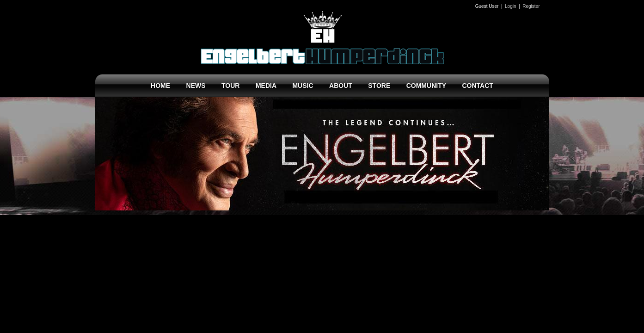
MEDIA (266, 86)
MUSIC (303, 86)
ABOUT (341, 86)
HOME (160, 86)
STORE (379, 86)
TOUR (230, 86)
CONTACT (477, 86)
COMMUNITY (426, 86)
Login (510, 6)
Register (531, 6)
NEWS (196, 86)
